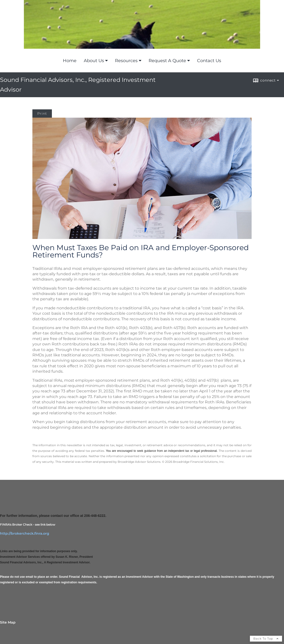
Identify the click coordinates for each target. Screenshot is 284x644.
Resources (126, 61)
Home (70, 61)
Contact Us (209, 61)
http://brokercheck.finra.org (25, 533)
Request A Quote (167, 61)
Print (42, 114)
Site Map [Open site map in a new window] (8, 622)
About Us (94, 61)
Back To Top (266, 639)
